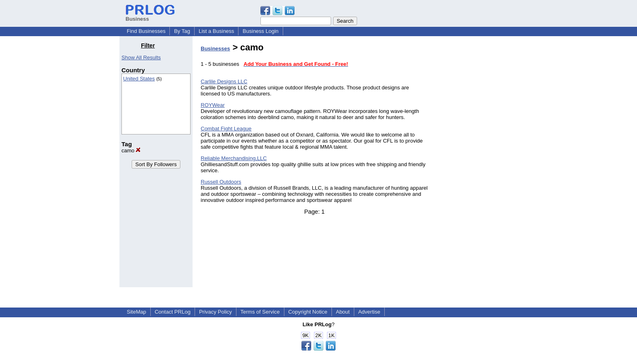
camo (131, 151)
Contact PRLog (173, 312)
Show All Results (141, 57)
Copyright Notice (308, 312)
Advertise (369, 312)
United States (139, 79)
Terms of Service (260, 312)
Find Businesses (146, 31)
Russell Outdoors (221, 182)
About (343, 312)
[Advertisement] (476, 164)
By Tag (182, 31)
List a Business (216, 31)
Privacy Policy (216, 312)
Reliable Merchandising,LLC (234, 158)
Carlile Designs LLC (224, 81)
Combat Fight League (226, 129)
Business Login (260, 31)
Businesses (215, 49)
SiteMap (136, 312)
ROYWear (213, 105)
